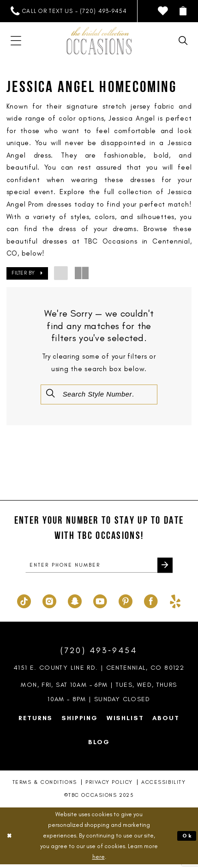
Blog (99, 745)
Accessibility (163, 785)
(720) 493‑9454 (99, 654)
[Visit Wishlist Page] (163, 11)
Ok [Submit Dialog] (186, 839)
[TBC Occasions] (99, 40)
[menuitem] (69, 11)
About (166, 721)
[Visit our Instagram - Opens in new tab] (49, 603)
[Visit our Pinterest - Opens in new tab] (126, 603)
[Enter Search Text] (99, 394)
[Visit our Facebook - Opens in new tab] (151, 603)
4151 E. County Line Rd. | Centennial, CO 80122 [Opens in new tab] (99, 671)
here (99, 860)
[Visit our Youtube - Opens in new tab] (100, 603)
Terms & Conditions (45, 785)
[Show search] (183, 40)
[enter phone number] (99, 568)
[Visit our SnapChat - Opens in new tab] (75, 603)
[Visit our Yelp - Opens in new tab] (175, 603)
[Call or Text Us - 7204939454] (69, 11)
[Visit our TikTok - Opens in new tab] (24, 603)
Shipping (80, 721)
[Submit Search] (51, 394)
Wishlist (126, 721)
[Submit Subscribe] (164, 568)
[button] (183, 11)
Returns (36, 721)
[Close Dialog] (10, 839)
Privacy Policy (109, 785)
